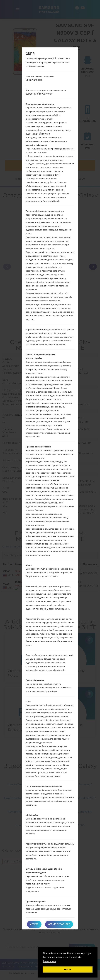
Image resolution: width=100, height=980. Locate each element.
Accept (34, 924)
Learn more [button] (49, 961)
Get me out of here (59, 924)
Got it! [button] (68, 969)
